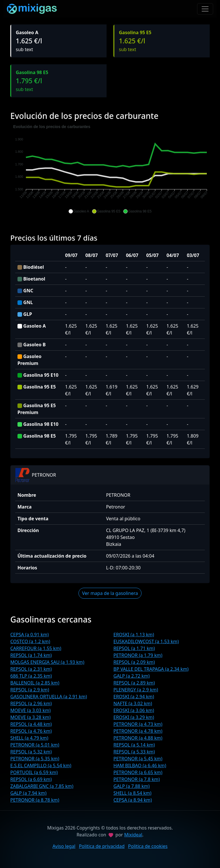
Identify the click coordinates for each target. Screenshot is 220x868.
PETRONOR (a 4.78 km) (138, 731)
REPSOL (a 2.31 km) (31, 669)
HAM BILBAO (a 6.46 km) (140, 765)
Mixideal (133, 835)
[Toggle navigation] (205, 9)
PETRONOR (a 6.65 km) (138, 772)
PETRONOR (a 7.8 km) (137, 779)
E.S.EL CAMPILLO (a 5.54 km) (41, 765)
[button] (79, 211)
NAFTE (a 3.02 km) (133, 703)
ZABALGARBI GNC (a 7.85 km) (42, 786)
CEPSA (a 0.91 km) (30, 635)
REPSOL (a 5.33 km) (134, 752)
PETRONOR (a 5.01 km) (35, 745)
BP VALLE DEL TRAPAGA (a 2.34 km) (151, 669)
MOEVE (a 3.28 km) (31, 717)
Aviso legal (64, 846)
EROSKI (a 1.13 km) (134, 635)
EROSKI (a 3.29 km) (134, 717)
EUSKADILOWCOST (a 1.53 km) (146, 641)
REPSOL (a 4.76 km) (31, 731)
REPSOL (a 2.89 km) (134, 683)
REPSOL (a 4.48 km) (31, 724)
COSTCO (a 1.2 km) (30, 641)
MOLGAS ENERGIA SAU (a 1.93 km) (47, 662)
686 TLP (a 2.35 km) (31, 676)
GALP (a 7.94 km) (28, 793)
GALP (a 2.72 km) (131, 676)
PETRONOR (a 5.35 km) (35, 759)
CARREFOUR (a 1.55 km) (36, 648)
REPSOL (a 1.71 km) (134, 648)
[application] (110, 169)
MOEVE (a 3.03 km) (31, 710)
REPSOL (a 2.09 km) (134, 662)
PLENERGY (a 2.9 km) (136, 690)
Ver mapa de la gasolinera (110, 593)
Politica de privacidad (102, 846)
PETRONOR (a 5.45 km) (138, 759)
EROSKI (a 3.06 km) (134, 710)
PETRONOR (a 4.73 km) (138, 724)
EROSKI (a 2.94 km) (134, 697)
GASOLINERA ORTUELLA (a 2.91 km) (49, 697)
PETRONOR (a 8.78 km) (35, 800)
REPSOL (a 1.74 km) (31, 655)
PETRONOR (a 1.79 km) (138, 655)
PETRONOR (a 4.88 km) (138, 738)
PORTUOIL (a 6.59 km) (34, 772)
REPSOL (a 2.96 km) (31, 703)
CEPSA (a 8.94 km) (133, 800)
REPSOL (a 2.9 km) (30, 690)
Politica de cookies (148, 846)
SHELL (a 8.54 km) (132, 793)
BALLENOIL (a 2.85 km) (35, 683)
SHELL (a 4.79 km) (29, 738)
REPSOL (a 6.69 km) (31, 779)
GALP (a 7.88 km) (131, 786)
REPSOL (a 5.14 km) (134, 745)
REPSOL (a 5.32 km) (31, 752)
